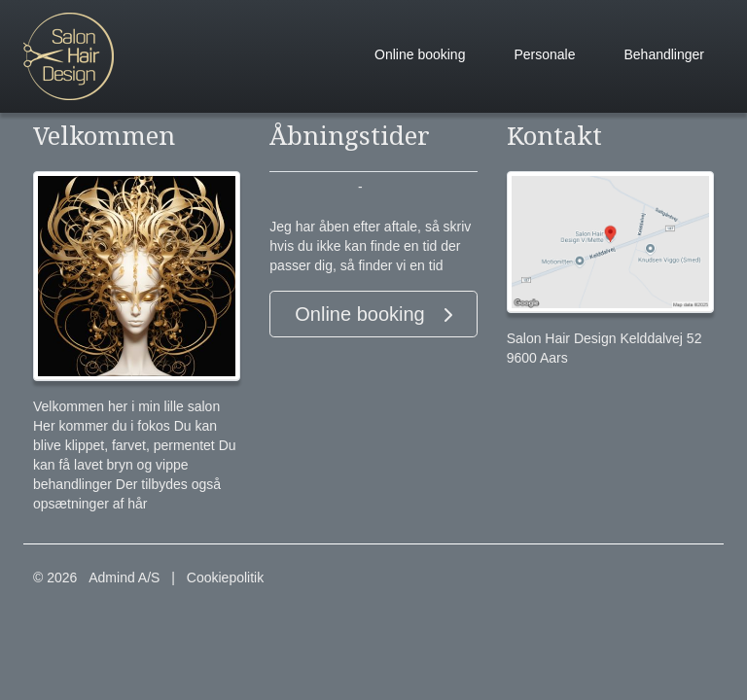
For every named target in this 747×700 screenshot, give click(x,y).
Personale (544, 54)
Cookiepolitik (225, 577)
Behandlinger (664, 54)
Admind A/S (124, 577)
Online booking (420, 54)
